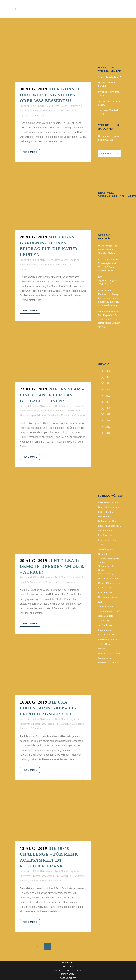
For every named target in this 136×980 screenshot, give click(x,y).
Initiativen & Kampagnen (32, 724)
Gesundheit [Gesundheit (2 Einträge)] (104, 554)
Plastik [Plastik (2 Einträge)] (102, 635)
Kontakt (68, 966)
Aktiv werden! (46, 106)
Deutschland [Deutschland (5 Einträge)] (105, 516)
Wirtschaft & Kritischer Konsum (53, 415)
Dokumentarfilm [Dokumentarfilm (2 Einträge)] (107, 521)
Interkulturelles (77, 406)
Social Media (53, 724)
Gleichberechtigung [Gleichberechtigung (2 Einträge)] (109, 559)
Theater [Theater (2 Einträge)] (109, 644)
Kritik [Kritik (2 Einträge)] (112, 592)
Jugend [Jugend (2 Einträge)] (102, 578)
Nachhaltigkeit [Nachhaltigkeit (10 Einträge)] (106, 625)
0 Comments (37, 115)
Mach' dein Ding (47, 264)
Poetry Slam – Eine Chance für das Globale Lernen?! (52, 395)
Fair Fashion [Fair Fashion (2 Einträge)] (105, 535)
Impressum (68, 974)
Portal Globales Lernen (68, 970)
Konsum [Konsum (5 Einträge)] (103, 592)
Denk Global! (62, 106)
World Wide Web (65, 264)
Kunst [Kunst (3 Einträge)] (101, 602)
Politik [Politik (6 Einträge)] (111, 635)
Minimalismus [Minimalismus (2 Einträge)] (106, 611)
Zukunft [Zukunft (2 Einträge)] (115, 663)
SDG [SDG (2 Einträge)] (101, 644)
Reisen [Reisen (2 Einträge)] (114, 639)
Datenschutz (68, 978)
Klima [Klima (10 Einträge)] (101, 583)
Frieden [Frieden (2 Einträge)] (112, 540)
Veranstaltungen (28, 415)
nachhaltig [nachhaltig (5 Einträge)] (104, 621)
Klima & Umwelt (29, 264)
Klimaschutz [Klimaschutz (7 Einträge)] (113, 583)
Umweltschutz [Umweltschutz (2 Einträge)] (106, 653)
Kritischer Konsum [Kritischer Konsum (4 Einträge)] (108, 597)
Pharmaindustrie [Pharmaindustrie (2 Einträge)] (107, 630)
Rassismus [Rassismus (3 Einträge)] (104, 639)
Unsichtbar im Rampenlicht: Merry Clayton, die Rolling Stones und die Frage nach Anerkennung (109, 298)
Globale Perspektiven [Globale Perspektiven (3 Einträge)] (105, 572)
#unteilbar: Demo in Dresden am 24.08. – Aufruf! (52, 566)
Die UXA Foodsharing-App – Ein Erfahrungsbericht (48, 708)
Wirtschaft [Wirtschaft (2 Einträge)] (104, 663)
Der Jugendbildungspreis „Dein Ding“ (108, 281)
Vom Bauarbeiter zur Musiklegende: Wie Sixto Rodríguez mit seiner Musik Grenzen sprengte (109, 319)
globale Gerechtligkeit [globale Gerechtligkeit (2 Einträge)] (106, 564)
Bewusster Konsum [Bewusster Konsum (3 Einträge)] (108, 507)
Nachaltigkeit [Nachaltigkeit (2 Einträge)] (105, 616)
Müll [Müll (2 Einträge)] (117, 611)
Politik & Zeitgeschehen (45, 110)
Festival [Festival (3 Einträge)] (102, 540)
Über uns (68, 962)
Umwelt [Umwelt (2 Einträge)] (102, 649)
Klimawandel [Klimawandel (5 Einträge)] (105, 588)
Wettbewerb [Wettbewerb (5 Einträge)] (104, 658)
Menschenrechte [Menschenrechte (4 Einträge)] (107, 606)
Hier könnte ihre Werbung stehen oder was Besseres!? (50, 95)
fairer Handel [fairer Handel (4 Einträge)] (105, 530)
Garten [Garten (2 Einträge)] (102, 544)
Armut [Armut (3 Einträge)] (115, 502)
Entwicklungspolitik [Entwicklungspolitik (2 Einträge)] (109, 526)
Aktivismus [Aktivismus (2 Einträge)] (104, 502)
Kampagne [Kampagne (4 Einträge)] (113, 578)
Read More (30, 152)
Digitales (74, 260)
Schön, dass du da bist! (110, 77)
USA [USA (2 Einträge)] (117, 653)
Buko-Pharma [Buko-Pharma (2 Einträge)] (105, 512)
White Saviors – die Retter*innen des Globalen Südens (108, 250)
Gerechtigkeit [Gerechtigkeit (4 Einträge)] (106, 549)
